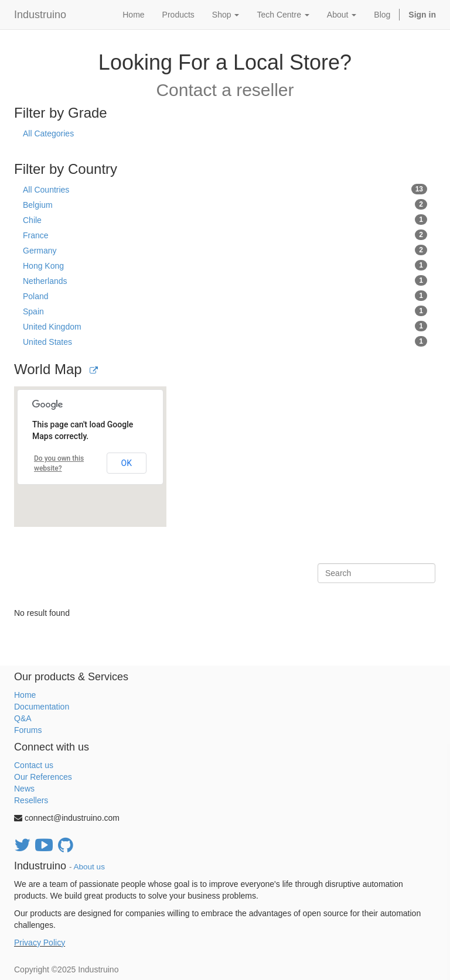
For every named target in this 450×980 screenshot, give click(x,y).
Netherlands (225, 280)
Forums (28, 730)
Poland (225, 296)
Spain (225, 311)
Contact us (34, 765)
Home (25, 695)
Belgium (225, 204)
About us (89, 867)
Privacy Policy (40, 943)
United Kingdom (225, 326)
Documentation (42, 707)
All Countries (225, 189)
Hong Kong (225, 265)
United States (225, 341)
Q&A (23, 718)
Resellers (31, 800)
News (24, 789)
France (225, 235)
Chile (225, 220)
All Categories (48, 133)
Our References (43, 777)
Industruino (40, 15)
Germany (225, 250)
